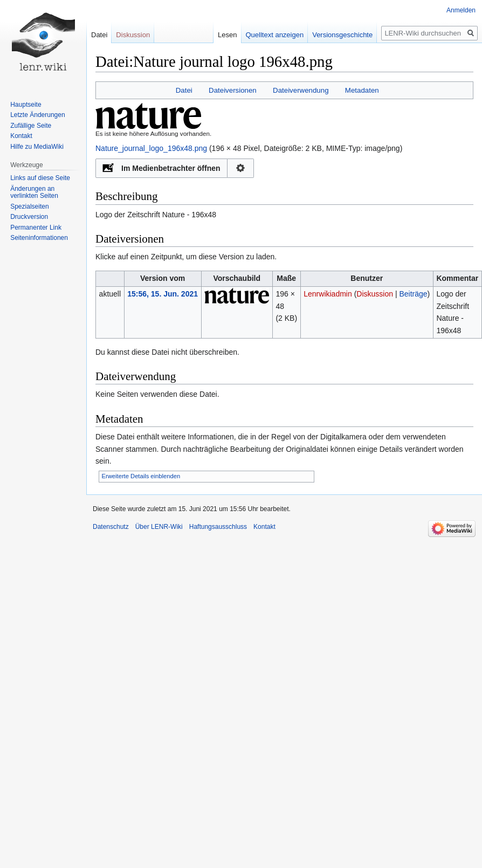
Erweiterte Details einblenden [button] (141, 476)
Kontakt (21, 136)
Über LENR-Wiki (159, 527)
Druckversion (29, 217)
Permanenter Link (36, 228)
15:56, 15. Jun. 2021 (163, 294)
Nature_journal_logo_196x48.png (151, 148)
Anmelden (461, 10)
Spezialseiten (29, 206)
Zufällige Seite (31, 126)
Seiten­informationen (39, 238)
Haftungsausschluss (218, 527)
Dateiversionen (233, 90)
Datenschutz (111, 527)
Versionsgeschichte (333, 35)
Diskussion (375, 294)
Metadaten (362, 90)
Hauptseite (26, 105)
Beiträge (413, 294)
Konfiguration (241, 168)
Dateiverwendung (301, 90)
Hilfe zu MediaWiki (37, 147)
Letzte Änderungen (37, 115)
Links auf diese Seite (40, 178)
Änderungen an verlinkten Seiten (34, 192)
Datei (184, 90)
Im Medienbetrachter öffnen (171, 168)
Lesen (218, 35)
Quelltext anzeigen (265, 35)
